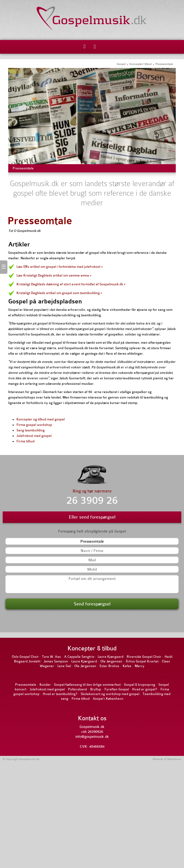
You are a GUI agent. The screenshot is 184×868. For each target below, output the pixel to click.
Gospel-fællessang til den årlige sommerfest (87, 685)
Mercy (140, 666)
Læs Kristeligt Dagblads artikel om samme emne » (54, 275)
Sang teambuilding (31, 430)
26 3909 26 (92, 501)
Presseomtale (40, 221)
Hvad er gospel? (145, 689)
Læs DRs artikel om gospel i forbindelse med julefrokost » (60, 267)
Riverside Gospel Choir (144, 657)
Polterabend (77, 689)
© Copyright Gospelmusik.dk (21, 759)
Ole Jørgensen (111, 661)
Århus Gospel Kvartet (142, 661)
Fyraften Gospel (117, 689)
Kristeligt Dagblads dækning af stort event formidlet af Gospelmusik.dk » (71, 284)
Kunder (45, 685)
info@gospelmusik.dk (92, 737)
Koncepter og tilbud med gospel (41, 419)
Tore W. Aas (51, 657)
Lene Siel (64, 666)
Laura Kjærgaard (111, 657)
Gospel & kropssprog (140, 685)
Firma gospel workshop (34, 425)
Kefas (127, 666)
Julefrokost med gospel (34, 436)
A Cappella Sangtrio (79, 657)
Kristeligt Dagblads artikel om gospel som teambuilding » (59, 293)
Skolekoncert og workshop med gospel (110, 694)
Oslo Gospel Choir (25, 657)
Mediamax (174, 759)
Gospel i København (108, 699)
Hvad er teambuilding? (60, 694)
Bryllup (96, 689)
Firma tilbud (26, 441)
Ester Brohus (109, 666)
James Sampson (56, 661)
